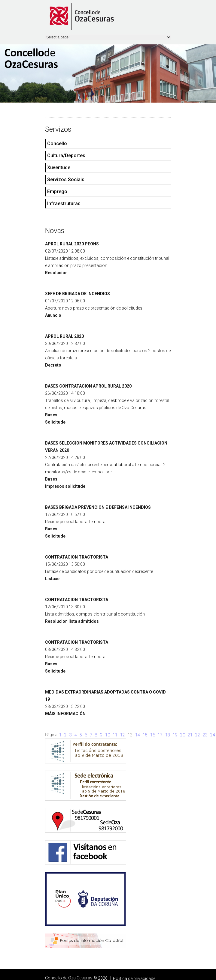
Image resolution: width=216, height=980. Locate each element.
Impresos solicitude (65, 486)
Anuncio (53, 315)
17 (160, 735)
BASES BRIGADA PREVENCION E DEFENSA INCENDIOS (98, 507)
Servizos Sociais (66, 180)
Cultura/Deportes (66, 156)
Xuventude (59, 168)
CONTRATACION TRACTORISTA (77, 557)
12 (123, 735)
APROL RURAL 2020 (64, 336)
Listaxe (52, 579)
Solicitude (55, 422)
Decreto (53, 365)
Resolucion (56, 273)
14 (138, 735)
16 (153, 735)
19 (175, 735)
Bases (51, 415)
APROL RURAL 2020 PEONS (72, 244)
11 (115, 735)
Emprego (57, 192)
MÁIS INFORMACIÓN (65, 714)
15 (145, 735)
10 (108, 735)
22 (198, 735)
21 (190, 735)
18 (168, 735)
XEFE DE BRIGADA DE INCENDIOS (78, 294)
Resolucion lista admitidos (72, 621)
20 (183, 735)
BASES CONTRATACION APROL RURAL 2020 (88, 386)
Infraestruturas (64, 204)
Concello (57, 144)
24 (213, 735)
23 (205, 735)
